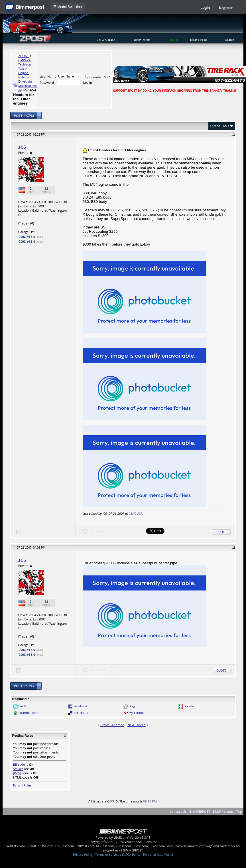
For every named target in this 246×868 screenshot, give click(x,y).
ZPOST (24, 56)
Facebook (81, 706)
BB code (19, 764)
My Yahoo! (136, 713)
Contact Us (178, 811)
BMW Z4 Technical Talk (25, 64)
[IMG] (17, 773)
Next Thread (136, 725)
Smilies (18, 769)
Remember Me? (96, 77)
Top (239, 811)
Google (189, 706)
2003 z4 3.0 (27, 237)
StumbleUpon (28, 713)
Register (226, 8)
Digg (132, 706)
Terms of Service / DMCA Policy (118, 854)
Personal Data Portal (158, 854)
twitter (23, 706)
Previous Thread (112, 725)
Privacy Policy (83, 854)
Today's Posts (198, 40)
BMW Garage (106, 40)
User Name (48, 76)
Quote (221, 532)
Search (230, 40)
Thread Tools (219, 126)
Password (47, 82)
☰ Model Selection (68, 7)
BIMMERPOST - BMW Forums (211, 811)
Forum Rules (22, 785)
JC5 (22, 147)
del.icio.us (81, 713)
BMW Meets (142, 40)
